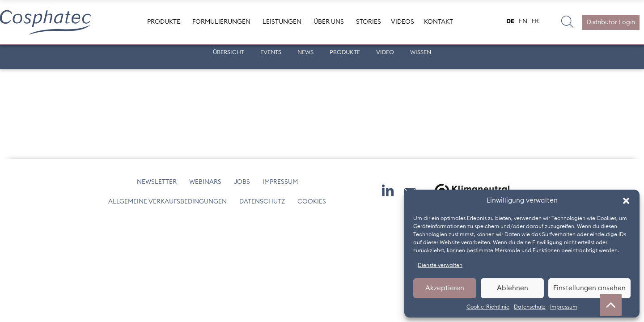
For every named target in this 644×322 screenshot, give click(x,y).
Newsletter (157, 182)
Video (385, 53)
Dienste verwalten (440, 265)
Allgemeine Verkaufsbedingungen (167, 202)
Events (271, 53)
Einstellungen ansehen (589, 288)
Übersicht (229, 53)
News (305, 53)
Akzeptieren (445, 288)
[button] (626, 201)
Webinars (205, 182)
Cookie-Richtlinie (488, 307)
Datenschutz (530, 307)
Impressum (564, 307)
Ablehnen (513, 288)
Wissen (421, 53)
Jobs (242, 182)
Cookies (312, 202)
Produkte (345, 53)
